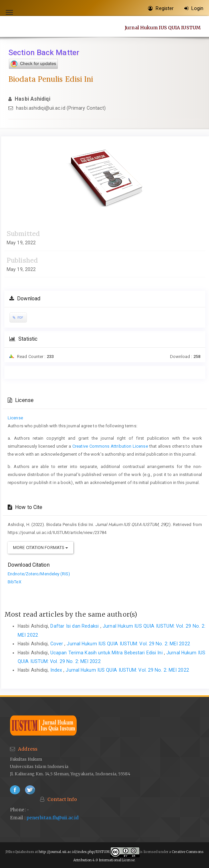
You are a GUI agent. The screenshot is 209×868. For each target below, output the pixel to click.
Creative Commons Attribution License (110, 446)
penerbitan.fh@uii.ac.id (52, 818)
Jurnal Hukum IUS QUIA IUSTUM (163, 27)
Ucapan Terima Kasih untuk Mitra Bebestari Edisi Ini (107, 653)
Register (161, 8)
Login (194, 8)
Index (57, 670)
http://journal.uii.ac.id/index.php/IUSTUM (74, 852)
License (15, 418)
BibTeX (14, 582)
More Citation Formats (40, 547)
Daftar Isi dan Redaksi (75, 626)
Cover (57, 644)
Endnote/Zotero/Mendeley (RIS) (39, 574)
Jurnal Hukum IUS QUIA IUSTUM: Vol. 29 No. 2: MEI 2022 (128, 644)
